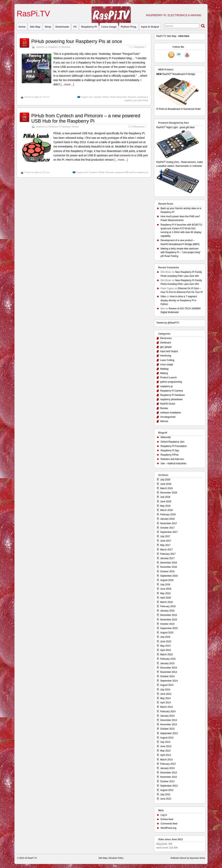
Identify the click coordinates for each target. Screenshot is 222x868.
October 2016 (167, 572)
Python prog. (129, 27)
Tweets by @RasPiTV (168, 323)
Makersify (166, 437)
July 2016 (165, 585)
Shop (48, 27)
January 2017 (167, 558)
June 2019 (166, 484)
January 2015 (167, 663)
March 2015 (166, 654)
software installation (171, 413)
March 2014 (166, 707)
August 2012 (167, 790)
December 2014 (169, 668)
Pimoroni (132, 97)
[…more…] (67, 84)
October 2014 (167, 676)
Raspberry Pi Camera (172, 391)
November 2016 (169, 567)
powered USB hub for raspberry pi (131, 172)
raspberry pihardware (171, 399)
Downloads (62, 27)
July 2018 (165, 497)
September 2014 (169, 681)
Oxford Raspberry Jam (173, 442)
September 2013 (169, 733)
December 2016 (169, 563)
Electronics (166, 338)
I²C (75, 27)
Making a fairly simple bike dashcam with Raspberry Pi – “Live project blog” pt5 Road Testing (181, 252)
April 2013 (166, 755)
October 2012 (167, 781)
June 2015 (166, 641)
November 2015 (169, 620)
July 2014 (165, 690)
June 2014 (166, 694)
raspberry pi (89, 27)
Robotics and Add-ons (172, 459)
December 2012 (169, 773)
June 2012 (166, 799)
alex (37, 97)
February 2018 (168, 515)
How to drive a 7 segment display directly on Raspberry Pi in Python (179, 300)
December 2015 (169, 615)
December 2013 (169, 720)
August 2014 (167, 685)
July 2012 (165, 794)
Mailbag (164, 369)
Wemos (164, 421)
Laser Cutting (167, 360)
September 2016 (169, 576)
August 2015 (167, 633)
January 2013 (167, 768)
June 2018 (166, 502)
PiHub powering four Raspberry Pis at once (77, 41)
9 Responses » (139, 127)
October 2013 (167, 729)
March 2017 (166, 550)
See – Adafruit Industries (174, 463)
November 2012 (169, 777)
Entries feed (167, 819)
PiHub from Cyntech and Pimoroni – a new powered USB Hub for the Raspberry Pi (86, 118)
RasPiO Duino (168, 404)
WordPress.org (169, 828)
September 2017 (169, 532)
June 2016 (166, 589)
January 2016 (167, 611)
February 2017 (168, 554)
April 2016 (166, 598)
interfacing (166, 356)
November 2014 (169, 672)
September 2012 (169, 786)
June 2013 (166, 746)
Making (164, 373)
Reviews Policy (116, 858)
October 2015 (167, 624)
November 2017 (169, 523)
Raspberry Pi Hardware (59, 47)
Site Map (35, 27)
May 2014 (165, 698)
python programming (171, 382)
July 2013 (165, 742)
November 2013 (169, 724)
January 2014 (167, 716)
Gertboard (166, 343)
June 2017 (166, 541)
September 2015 (169, 628)
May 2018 (165, 506)
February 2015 (168, 659)
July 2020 (165, 480)
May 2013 (165, 751)
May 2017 (165, 545)
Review (75, 127)
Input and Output (169, 351)
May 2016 (165, 593)
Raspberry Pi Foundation (174, 446)
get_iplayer (166, 347)
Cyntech (97, 97)
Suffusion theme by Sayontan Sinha (188, 858)
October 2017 (167, 528)
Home (22, 27)
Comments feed (169, 824)
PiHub (106, 97)
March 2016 (166, 602)
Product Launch (169, 378)
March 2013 (166, 760)
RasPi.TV (33, 14)
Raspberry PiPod (170, 455)
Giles (163, 296)
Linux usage (109, 27)
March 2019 (166, 488)
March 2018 (166, 510)
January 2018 (167, 519)
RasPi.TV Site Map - (173, 36)
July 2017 (165, 536)
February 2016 (168, 606)
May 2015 (165, 646)
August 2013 (167, 738)
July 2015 (165, 637)
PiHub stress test (118, 97)
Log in (164, 815)
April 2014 (166, 703)
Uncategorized (168, 417)
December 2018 (169, 493)
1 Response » (139, 47)
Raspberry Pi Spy (170, 450)
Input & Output (150, 27)
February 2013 (168, 764)
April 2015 (166, 650)
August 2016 (167, 580)
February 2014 (168, 711)
